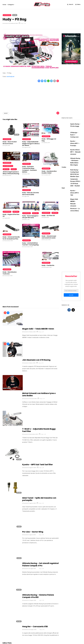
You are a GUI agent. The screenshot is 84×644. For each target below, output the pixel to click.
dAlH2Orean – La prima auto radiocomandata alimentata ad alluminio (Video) (41, 511)
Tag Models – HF (38, 523)
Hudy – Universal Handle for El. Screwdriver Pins (11, 238)
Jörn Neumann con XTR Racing (36, 329)
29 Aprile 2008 (7, 548)
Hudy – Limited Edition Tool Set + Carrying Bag (30, 244)
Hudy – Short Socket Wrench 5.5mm (10, 143)
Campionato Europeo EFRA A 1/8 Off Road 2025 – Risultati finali (71, 184)
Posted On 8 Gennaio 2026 (29, 352)
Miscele (67, 642)
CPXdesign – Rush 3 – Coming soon (74, 135)
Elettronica (49, 642)
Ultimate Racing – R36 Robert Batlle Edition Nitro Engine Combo (71, 163)
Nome (5, 588)
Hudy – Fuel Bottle (48, 265)
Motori (6, 169)
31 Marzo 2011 (26, 220)
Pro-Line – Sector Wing (33, 422)
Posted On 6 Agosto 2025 (29, 388)
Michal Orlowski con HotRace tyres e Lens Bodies (39, 348)
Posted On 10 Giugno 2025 (29, 476)
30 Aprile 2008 (36, 538)
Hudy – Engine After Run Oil (11, 215)
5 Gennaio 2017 (7, 175)
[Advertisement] (31, 96)
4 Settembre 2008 (37, 525)
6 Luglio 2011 (26, 196)
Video (80, 642)
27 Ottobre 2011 (46, 175)
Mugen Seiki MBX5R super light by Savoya (11, 534)
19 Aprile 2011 (45, 217)
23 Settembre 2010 (27, 247)
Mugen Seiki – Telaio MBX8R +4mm (38, 313)
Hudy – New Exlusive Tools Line (10, 273)
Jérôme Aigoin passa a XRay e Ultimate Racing (11, 173)
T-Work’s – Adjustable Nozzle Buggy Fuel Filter (39, 367)
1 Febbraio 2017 (46, 143)
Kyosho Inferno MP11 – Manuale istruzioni (75, 152)
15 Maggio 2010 (7, 527)
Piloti (14, 169)
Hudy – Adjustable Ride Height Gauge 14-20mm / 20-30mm (31, 144)
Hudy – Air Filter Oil (48, 216)
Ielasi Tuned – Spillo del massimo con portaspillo (39, 403)
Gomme (62, 642)
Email (24, 588)
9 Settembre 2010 (8, 276)
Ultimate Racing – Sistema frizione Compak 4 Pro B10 (38, 457)
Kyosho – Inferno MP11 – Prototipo (75, 143)
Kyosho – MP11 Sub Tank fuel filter (37, 385)
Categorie (11, 5)
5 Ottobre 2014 (7, 515)
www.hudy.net (10, 77)
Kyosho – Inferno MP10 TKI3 (74, 193)
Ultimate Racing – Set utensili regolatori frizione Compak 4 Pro (40, 440)
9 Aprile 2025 (6, 145)
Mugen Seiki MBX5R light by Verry (11, 544)
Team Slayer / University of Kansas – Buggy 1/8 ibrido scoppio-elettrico (11, 523)
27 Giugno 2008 (7, 538)
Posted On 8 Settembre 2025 (30, 371)
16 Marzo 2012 (26, 174)
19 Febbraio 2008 (37, 548)
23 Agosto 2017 (26, 147)
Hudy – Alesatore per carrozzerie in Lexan (49, 237)
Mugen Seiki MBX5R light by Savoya (41, 544)
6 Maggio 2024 (7, 503)
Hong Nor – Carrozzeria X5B (35, 473)
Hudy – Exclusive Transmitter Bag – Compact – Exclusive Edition (29, 169)
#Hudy (6, 113)
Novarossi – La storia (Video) (39, 496)
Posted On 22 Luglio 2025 (29, 444)
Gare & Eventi (56, 642)
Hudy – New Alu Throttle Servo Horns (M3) (30, 194)
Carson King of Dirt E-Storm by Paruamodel (40, 534)
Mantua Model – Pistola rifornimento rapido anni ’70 (11, 511)
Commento (7, 566)
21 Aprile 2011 (6, 218)
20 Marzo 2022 (36, 499)
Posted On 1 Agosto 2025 (29, 407)
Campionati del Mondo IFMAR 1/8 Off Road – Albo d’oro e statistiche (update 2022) (11, 497)
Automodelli (8, 166)
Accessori (7, 15)
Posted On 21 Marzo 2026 (29, 316)
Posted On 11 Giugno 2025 (29, 461)
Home (4, 5)
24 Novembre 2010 (8, 241)
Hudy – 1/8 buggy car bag (49, 140)
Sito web (45, 588)
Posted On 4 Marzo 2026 (29, 332)
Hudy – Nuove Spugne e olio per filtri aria (30, 217)
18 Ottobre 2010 (46, 240)
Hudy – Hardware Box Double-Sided (49, 172)
